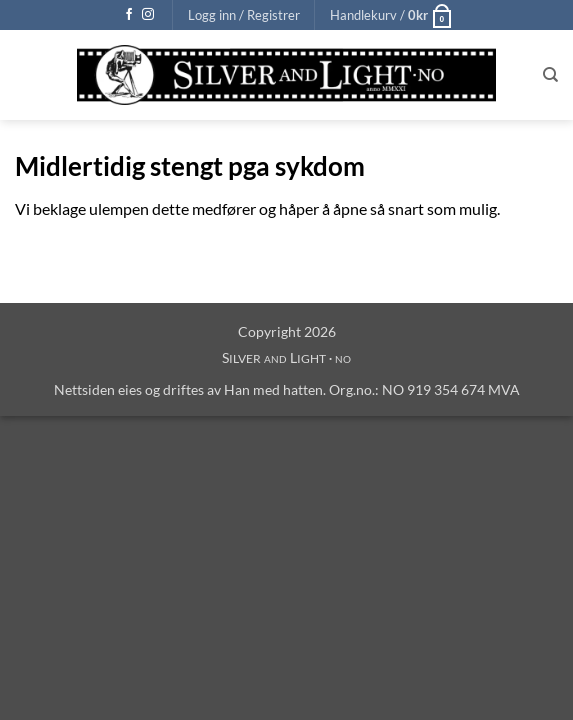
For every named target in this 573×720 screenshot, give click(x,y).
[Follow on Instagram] (148, 16)
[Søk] (550, 75)
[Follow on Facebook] (129, 16)
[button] (244, 15)
